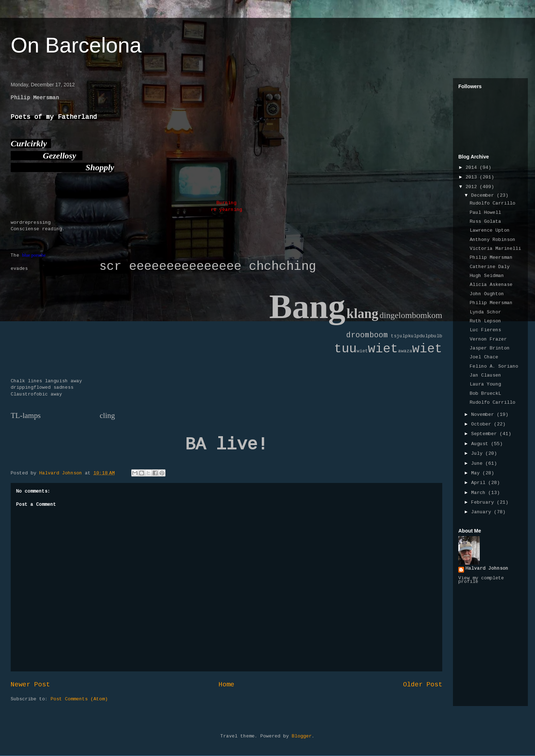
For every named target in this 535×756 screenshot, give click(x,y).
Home (226, 685)
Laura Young (485, 384)
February (484, 503)
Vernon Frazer (488, 339)
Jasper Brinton (490, 348)
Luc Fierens (485, 330)
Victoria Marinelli (495, 249)
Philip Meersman (491, 258)
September (485, 434)
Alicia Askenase (491, 285)
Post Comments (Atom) (79, 699)
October (483, 424)
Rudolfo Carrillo (493, 203)
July (478, 454)
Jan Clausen (485, 376)
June (478, 464)
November (484, 415)
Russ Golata (485, 222)
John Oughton (487, 294)
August (481, 444)
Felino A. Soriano (494, 367)
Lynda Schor (485, 312)
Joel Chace (484, 357)
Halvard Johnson (487, 569)
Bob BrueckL (485, 394)
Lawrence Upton (490, 231)
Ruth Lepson (485, 321)
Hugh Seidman (487, 276)
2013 (473, 177)
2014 (473, 168)
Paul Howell (485, 213)
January (483, 512)
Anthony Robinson (493, 240)
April (480, 483)
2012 (473, 187)
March (480, 493)
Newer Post (30, 685)
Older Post (423, 685)
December (484, 196)
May (477, 473)
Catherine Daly (490, 267)
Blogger (302, 736)
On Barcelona (76, 45)
